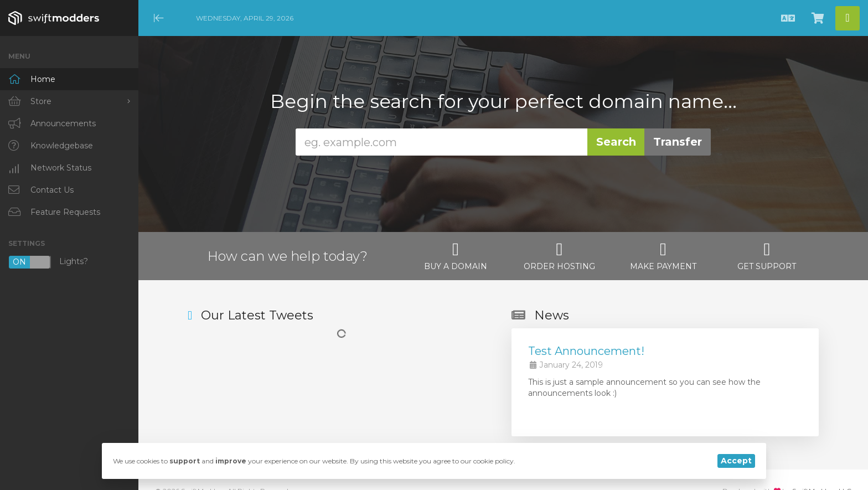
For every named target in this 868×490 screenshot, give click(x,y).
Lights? (48, 262)
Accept (736, 461)
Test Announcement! (586, 351)
